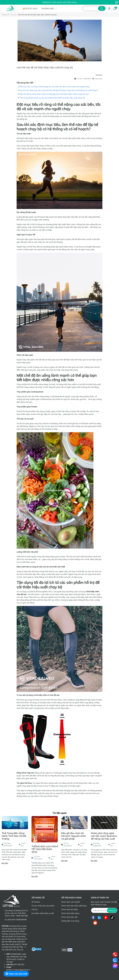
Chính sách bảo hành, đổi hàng (74, 906)
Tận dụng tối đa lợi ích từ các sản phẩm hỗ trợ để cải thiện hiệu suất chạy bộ (52, 98)
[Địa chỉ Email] (104, 910)
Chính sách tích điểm (70, 909)
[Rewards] (16, 974)
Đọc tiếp (5, 863)
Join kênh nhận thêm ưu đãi (43, 913)
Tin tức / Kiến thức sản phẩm (43, 906)
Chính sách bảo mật (69, 917)
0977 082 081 (19, 964)
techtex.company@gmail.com (18, 970)
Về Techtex (36, 902)
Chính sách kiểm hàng (70, 913)
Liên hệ (34, 909)
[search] (102, 8)
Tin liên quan (60, 813)
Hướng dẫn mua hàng (70, 921)
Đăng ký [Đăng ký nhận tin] (112, 910)
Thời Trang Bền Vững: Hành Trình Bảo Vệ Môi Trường (14, 836)
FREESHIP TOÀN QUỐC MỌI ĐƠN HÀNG (59, 2)
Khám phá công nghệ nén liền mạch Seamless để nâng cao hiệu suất (104, 836)
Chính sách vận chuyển (71, 902)
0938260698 (21, 920)
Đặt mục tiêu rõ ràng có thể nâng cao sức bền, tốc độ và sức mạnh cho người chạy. (55, 87)
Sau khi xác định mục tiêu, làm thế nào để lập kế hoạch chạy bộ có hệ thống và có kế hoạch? (59, 90)
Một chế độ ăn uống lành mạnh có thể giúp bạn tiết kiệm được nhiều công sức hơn (54, 94)
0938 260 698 (22, 916)
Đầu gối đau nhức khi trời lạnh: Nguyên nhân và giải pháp (74, 836)
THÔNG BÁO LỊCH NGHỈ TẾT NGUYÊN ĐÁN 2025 (45, 849)
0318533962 (16, 954)
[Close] (117, 2)
